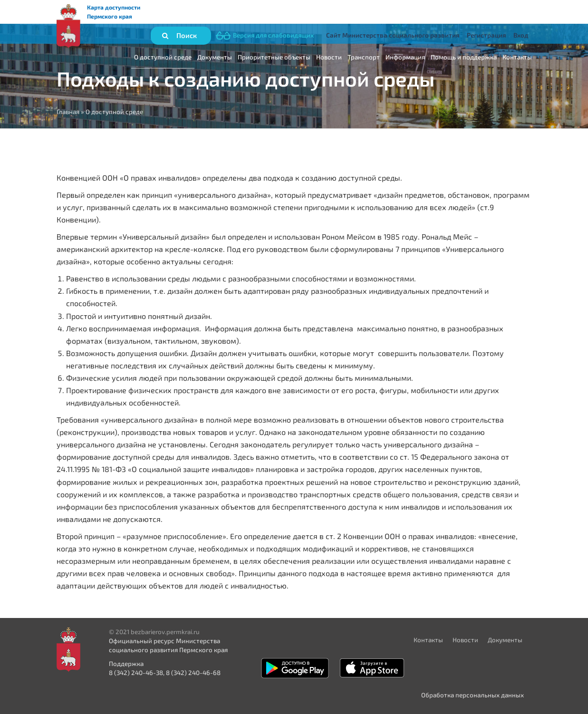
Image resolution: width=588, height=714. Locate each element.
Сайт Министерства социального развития (393, 35)
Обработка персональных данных (472, 695)
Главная (68, 112)
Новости (329, 57)
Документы (215, 57)
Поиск (187, 35)
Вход (521, 35)
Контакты (517, 57)
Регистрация (486, 35)
